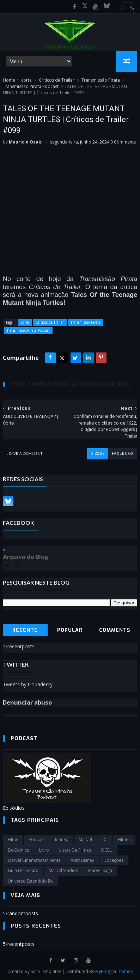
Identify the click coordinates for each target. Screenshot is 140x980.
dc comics (18, 850)
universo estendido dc (31, 881)
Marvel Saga (100, 870)
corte (26, 80)
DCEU (107, 850)
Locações (114, 860)
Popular (70, 630)
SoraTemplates (46, 971)
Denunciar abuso (27, 702)
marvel (85, 839)
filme (13, 839)
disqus (98, 454)
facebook (123, 454)
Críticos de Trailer (57, 80)
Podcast (37, 839)
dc (105, 839)
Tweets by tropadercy (28, 684)
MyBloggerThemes (114, 971)
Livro (44, 850)
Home (9, 80)
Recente (25, 630)
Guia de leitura (23, 870)
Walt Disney (83, 860)
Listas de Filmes (75, 850)
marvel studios (63, 870)
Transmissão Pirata (101, 80)
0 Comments (123, 142)
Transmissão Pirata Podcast (31, 86)
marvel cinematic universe (34, 860)
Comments (115, 630)
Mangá (62, 839)
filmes (124, 839)
